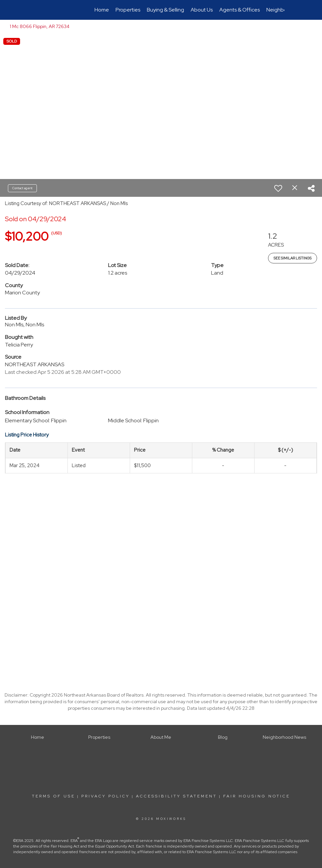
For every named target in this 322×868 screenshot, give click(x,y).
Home (102, 10)
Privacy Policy (106, 796)
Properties (128, 10)
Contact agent (22, 188)
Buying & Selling (165, 10)
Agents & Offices (240, 10)
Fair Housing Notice (257, 796)
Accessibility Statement (176, 796)
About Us (202, 10)
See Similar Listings (293, 258)
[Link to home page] (41, 10)
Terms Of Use (54, 796)
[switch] (278, 188)
